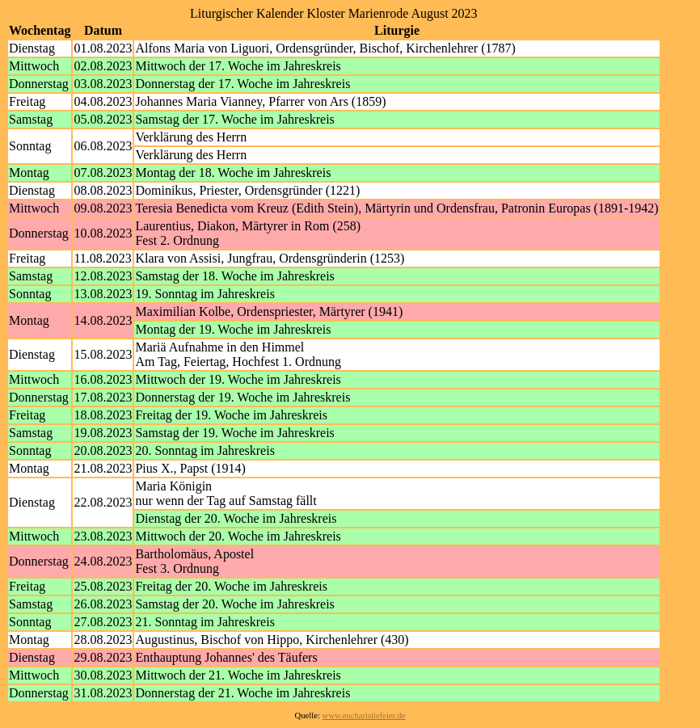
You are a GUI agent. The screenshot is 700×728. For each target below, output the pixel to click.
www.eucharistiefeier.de (364, 715)
